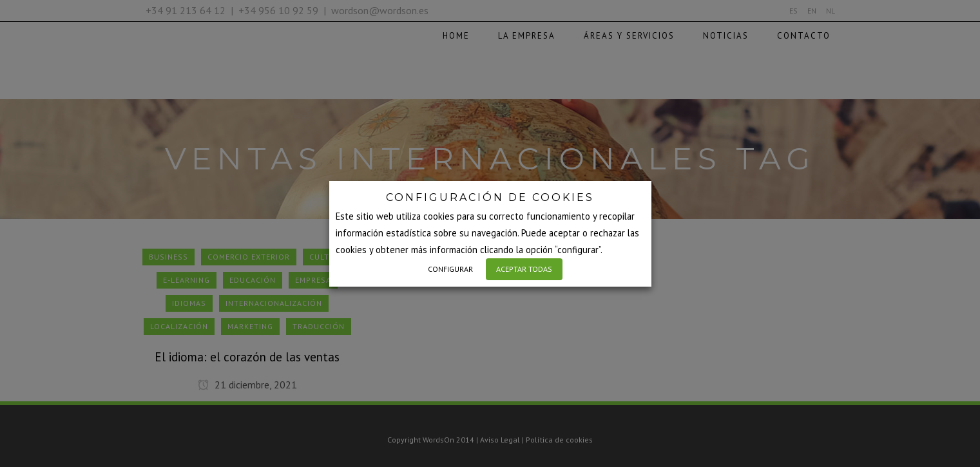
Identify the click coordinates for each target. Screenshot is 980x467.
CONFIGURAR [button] (450, 269)
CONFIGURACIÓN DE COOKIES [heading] (490, 197)
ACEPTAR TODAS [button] (524, 269)
